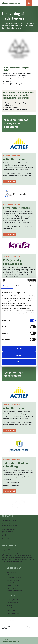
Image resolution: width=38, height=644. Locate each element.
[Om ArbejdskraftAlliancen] (15, 600)
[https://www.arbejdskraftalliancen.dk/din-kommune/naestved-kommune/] (13, 580)
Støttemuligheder (12, 107)
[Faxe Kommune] (12, 572)
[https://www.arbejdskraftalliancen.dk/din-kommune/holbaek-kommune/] (13, 575)
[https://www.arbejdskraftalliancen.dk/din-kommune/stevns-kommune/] (12, 588)
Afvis (19, 362)
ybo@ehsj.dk (8, 228)
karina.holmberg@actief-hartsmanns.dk (18, 176)
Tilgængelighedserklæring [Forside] (10, 642)
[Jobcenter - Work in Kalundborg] (10, 491)
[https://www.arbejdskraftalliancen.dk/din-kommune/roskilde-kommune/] (13, 586)
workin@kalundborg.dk (12, 485)
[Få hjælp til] (10, 605)
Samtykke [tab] (7, 286)
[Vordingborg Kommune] (14, 591)
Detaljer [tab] (19, 286)
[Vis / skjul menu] (35, 3)
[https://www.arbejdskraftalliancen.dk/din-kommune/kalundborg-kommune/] (14, 578)
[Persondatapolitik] (11, 611)
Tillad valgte (19, 355)
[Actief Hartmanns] (10, 182)
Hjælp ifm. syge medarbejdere (16, 109)
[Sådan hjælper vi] (12, 603)
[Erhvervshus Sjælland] (10, 234)
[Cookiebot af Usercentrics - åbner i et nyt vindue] (27, 280)
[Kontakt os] (10, 608)
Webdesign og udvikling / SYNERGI (9, 639)
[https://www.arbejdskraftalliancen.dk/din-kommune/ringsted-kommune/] (13, 583)
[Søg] (29, 3)
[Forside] (13, 3)
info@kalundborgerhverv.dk (17, 84)
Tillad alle (19, 349)
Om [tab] (31, 286)
